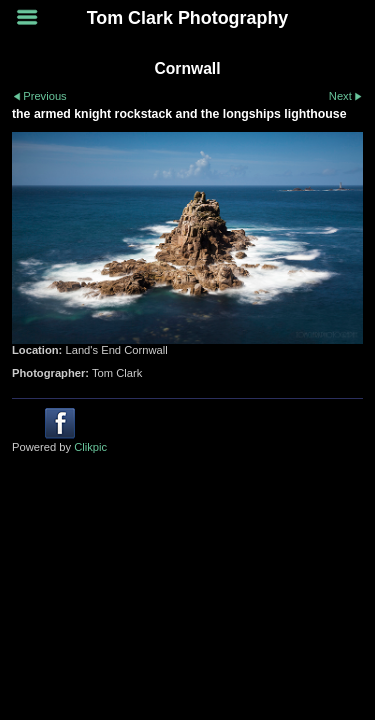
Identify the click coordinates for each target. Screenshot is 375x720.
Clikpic (90, 447)
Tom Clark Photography (188, 18)
